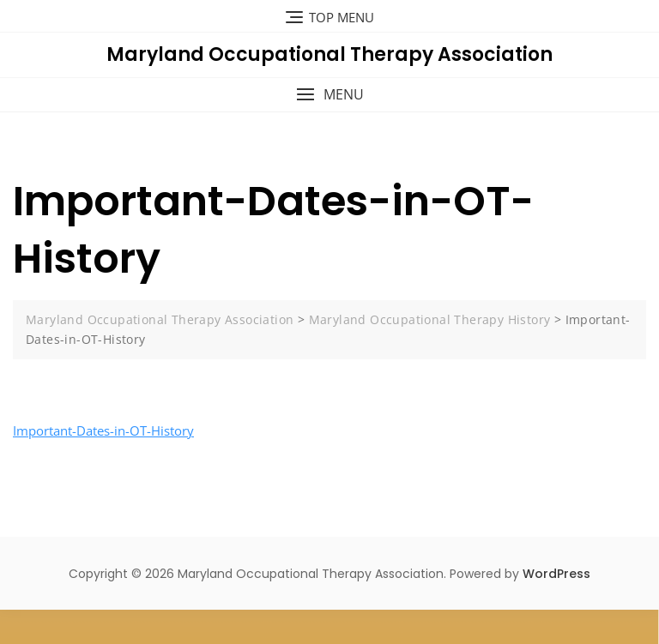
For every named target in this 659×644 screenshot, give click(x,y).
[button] (329, 95)
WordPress (556, 574)
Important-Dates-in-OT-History (103, 430)
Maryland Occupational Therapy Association (329, 54)
